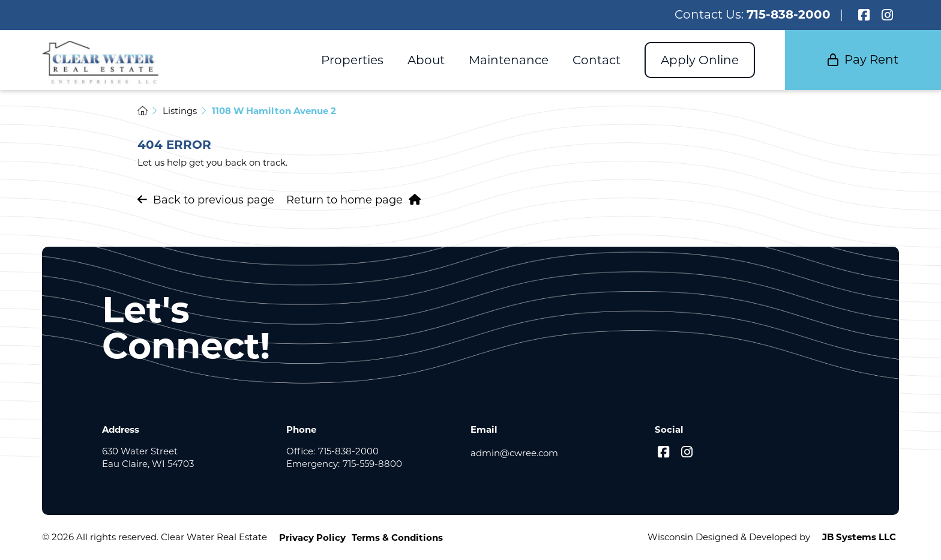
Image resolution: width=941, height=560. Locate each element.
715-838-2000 (789, 14)
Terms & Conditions (397, 537)
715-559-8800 (372, 464)
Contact (597, 60)
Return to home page (353, 200)
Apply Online (700, 60)
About (426, 60)
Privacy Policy (312, 537)
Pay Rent (863, 59)
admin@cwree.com (514, 453)
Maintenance (509, 60)
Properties (352, 60)
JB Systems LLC (859, 537)
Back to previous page (206, 200)
